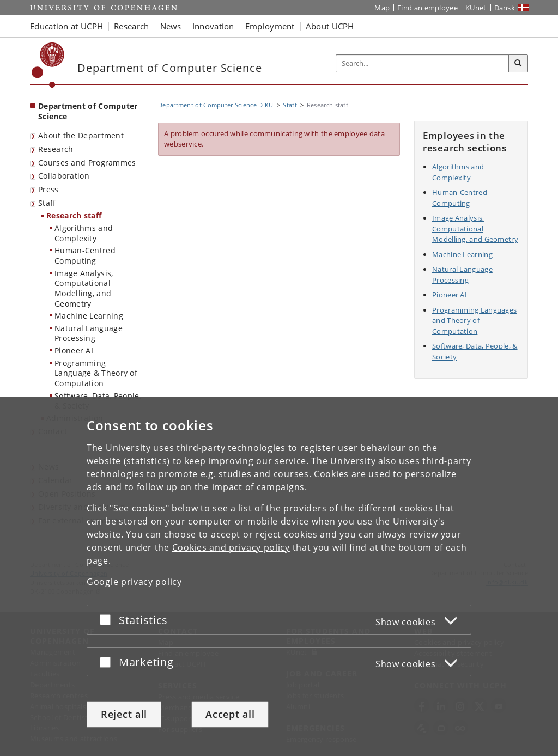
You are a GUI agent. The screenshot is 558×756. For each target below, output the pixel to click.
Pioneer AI (74, 350)
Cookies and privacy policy (231, 547)
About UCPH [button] (330, 26)
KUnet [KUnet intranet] (476, 8)
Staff (47, 203)
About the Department (81, 135)
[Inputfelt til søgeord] (423, 63)
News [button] (171, 26)
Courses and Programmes (87, 163)
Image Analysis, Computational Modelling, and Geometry (84, 288)
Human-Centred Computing (85, 255)
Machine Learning (89, 316)
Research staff (74, 215)
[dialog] (279, 577)
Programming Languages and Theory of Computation (474, 321)
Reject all (124, 714)
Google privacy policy (134, 582)
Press (48, 189)
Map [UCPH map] (382, 8)
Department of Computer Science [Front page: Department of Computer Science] (88, 111)
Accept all (230, 714)
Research (56, 149)
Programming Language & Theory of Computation (96, 373)
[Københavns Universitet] (48, 65)
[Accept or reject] (108, 620)
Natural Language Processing (89, 333)
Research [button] (131, 26)
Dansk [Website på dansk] (505, 8)
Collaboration (64, 176)
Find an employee (427, 8)
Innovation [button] (213, 26)
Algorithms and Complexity (84, 233)
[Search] (518, 64)
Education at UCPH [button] (66, 26)
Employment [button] (270, 26)
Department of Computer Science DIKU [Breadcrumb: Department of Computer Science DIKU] (216, 105)
